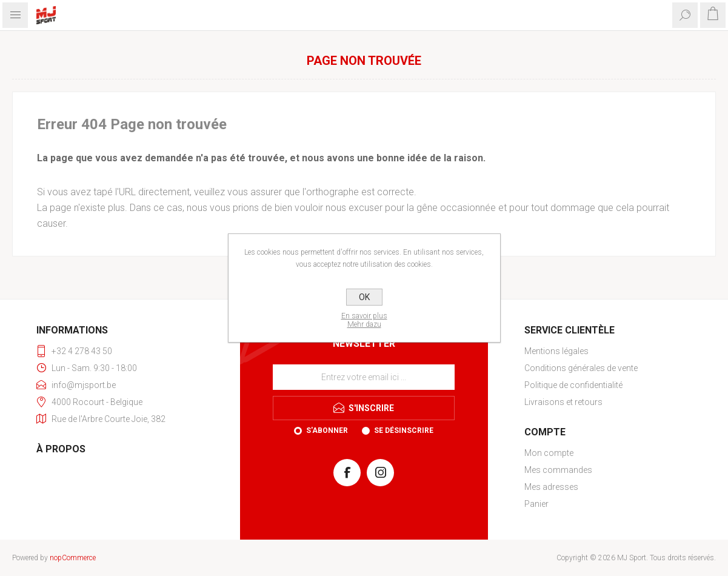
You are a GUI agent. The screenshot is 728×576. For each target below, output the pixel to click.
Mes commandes (558, 470)
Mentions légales (556, 351)
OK (364, 297)
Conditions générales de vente (581, 368)
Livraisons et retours (563, 402)
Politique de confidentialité (573, 385)
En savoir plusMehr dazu (364, 320)
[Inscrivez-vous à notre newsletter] (364, 377)
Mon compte (549, 453)
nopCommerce (73, 558)
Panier (536, 504)
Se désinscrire (404, 430)
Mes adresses (551, 487)
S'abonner (327, 430)
